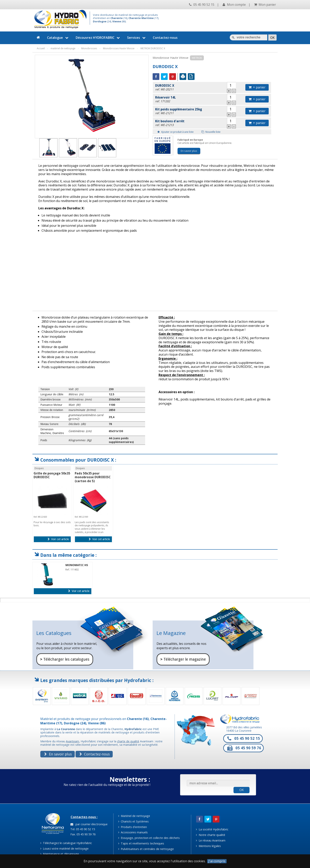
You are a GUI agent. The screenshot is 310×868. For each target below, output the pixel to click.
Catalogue (58, 38)
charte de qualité (128, 741)
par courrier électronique (89, 824)
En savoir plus (189, 151)
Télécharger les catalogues (65, 659)
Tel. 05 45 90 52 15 (82, 829)
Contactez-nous (165, 38)
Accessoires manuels (133, 832)
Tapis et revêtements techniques (141, 843)
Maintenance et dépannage (60, 854)
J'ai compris (217, 861)
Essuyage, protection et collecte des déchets (149, 838)
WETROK (197, 58)
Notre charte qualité (210, 835)
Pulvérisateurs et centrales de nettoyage (146, 849)
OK (242, 790)
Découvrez (98, 38)
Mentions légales (208, 846)
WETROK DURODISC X (153, 48)
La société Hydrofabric (212, 829)
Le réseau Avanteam (211, 840)
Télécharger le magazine (183, 659)
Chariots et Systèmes (133, 821)
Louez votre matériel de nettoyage (64, 849)
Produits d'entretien (133, 827)
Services (137, 38)
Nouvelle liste (211, 132)
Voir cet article (58, 539)
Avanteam (72, 741)
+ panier (257, 87)
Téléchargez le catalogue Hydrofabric (66, 843)
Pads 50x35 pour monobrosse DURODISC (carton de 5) (93, 477)
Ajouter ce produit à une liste (175, 132)
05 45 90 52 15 (202, 5)
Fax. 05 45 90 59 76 (83, 834)
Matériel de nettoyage (134, 816)
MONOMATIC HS (77, 565)
